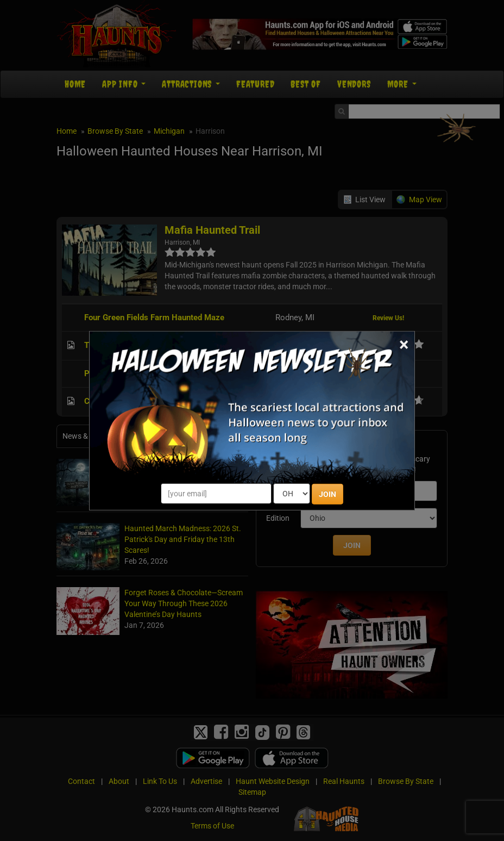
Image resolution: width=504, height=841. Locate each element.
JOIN (327, 494)
